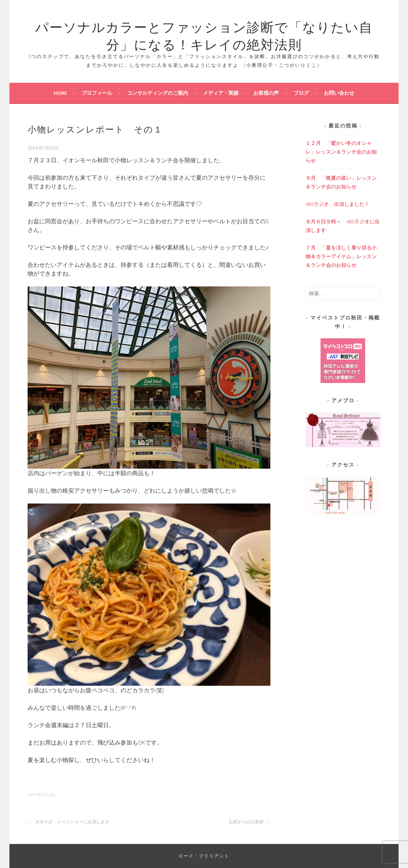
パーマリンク (41, 795)
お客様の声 (266, 93)
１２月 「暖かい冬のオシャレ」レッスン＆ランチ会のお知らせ (341, 152)
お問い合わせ (339, 93)
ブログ (301, 93)
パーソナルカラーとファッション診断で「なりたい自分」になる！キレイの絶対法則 (204, 35)
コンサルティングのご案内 (158, 93)
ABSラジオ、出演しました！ (338, 204)
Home (60, 93)
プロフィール (97, 93)
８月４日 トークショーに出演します (68, 822)
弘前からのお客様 (249, 822)
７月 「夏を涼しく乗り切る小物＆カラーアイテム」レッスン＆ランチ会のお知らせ (341, 256)
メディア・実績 (221, 93)
